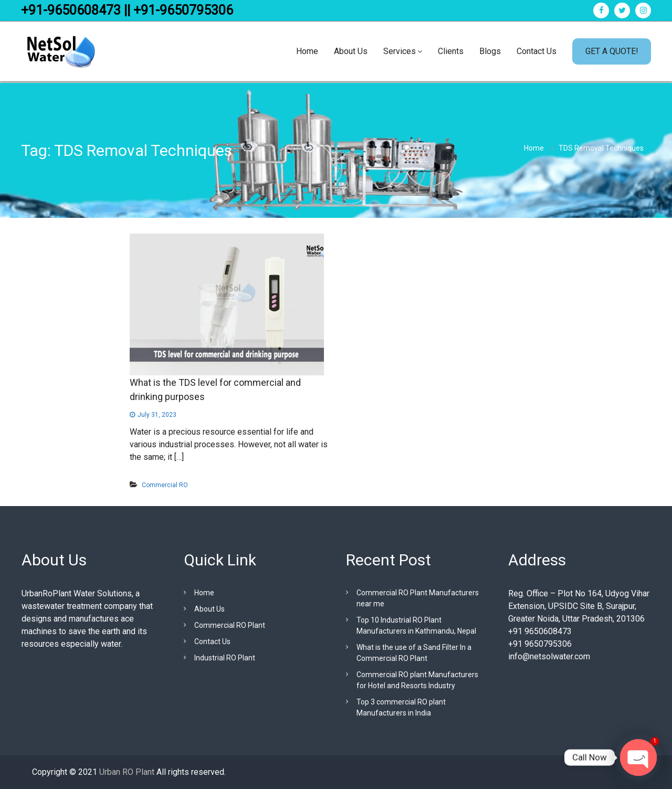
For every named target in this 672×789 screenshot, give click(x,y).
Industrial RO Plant (225, 658)
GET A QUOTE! (612, 51)
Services (400, 51)
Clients (451, 51)
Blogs (490, 51)
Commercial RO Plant (230, 625)
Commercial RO (165, 485)
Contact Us (537, 51)
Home (307, 51)
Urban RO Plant (126, 772)
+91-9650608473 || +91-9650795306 (127, 10)
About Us (351, 51)
